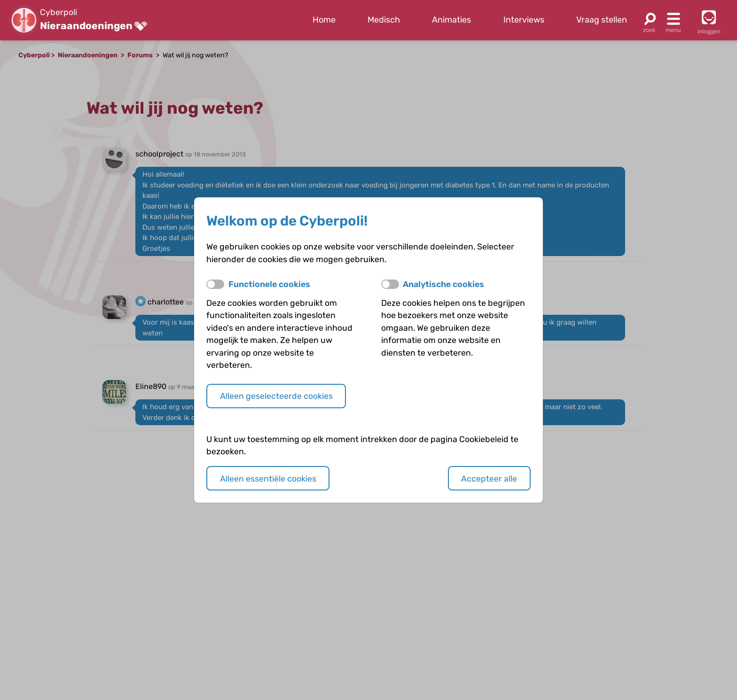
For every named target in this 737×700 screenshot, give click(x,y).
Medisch (384, 20)
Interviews (524, 20)
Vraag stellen (602, 20)
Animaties (451, 20)
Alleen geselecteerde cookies (276, 396)
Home (324, 20)
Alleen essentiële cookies (268, 478)
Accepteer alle (489, 478)
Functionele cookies (269, 284)
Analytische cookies (443, 284)
